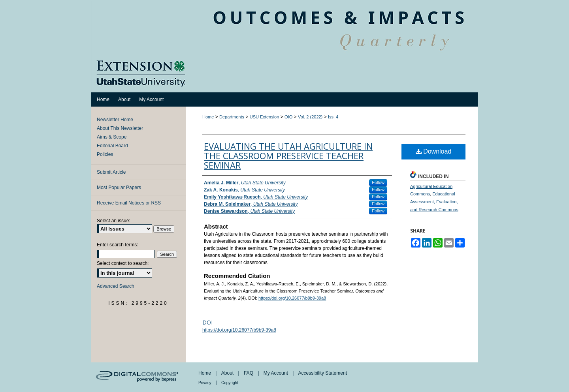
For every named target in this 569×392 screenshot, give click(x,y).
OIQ (288, 117)
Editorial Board (112, 146)
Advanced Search (116, 286)
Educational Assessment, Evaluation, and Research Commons (434, 202)
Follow (378, 182)
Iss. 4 (333, 117)
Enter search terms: (118, 245)
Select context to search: (123, 263)
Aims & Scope (112, 137)
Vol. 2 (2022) (310, 117)
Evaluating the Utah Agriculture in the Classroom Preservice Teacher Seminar (288, 156)
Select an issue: (114, 221)
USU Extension (265, 117)
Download (434, 151)
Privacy (205, 383)
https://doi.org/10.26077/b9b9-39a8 (292, 298)
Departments (232, 117)
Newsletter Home (115, 120)
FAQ (249, 373)
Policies (105, 154)
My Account (276, 373)
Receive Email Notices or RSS (129, 203)
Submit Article (111, 172)
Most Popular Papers (119, 188)
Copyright (230, 383)
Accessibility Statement (323, 373)
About (228, 373)
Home (208, 117)
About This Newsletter (120, 128)
